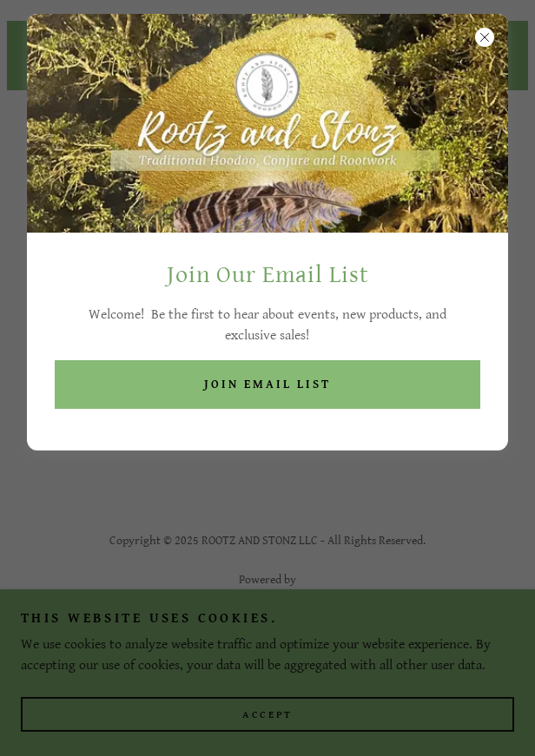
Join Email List (267, 385)
